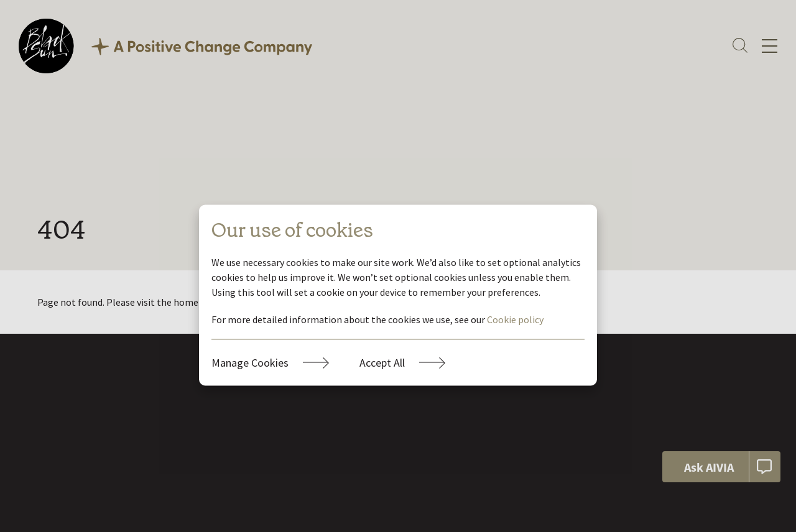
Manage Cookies (250, 363)
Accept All (382, 363)
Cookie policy (515, 319)
